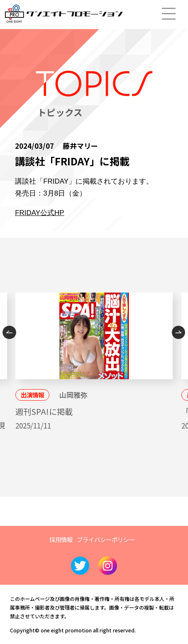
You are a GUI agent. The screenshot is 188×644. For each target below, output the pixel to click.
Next (179, 333)
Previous (9, 333)
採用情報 (61, 539)
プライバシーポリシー (106, 539)
